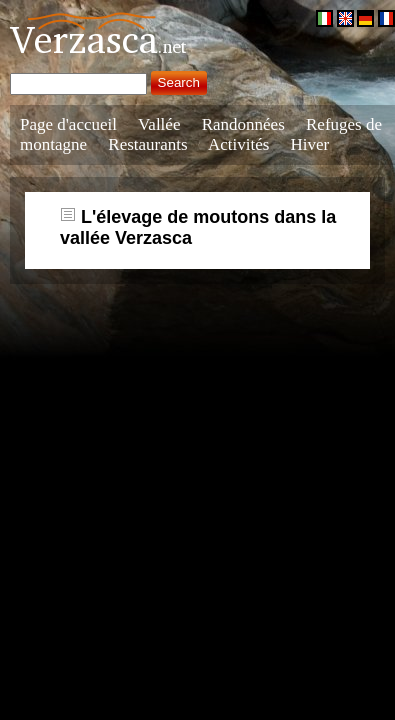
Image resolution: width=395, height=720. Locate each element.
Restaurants (147, 144)
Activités (238, 144)
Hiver (310, 144)
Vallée (159, 124)
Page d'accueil (68, 124)
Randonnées (243, 124)
